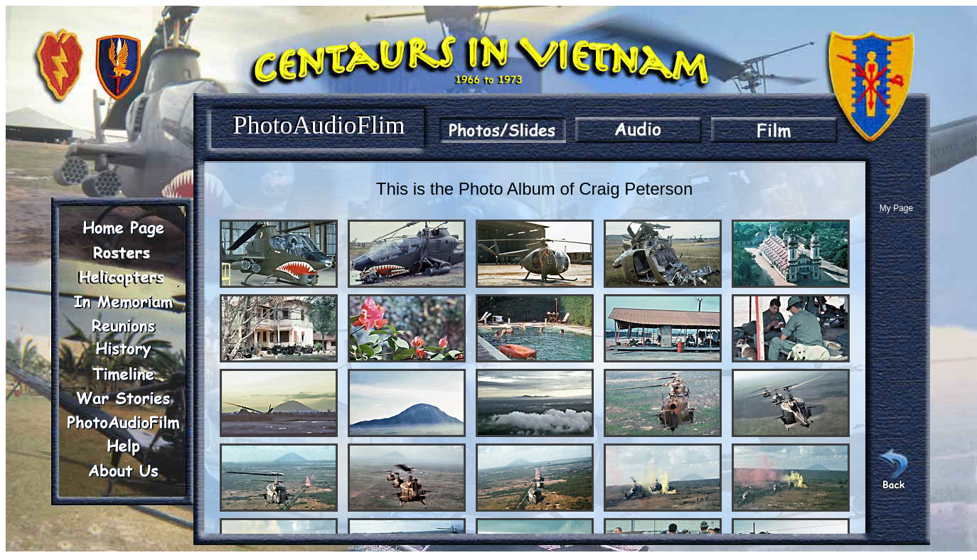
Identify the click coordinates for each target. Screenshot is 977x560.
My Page (896, 208)
